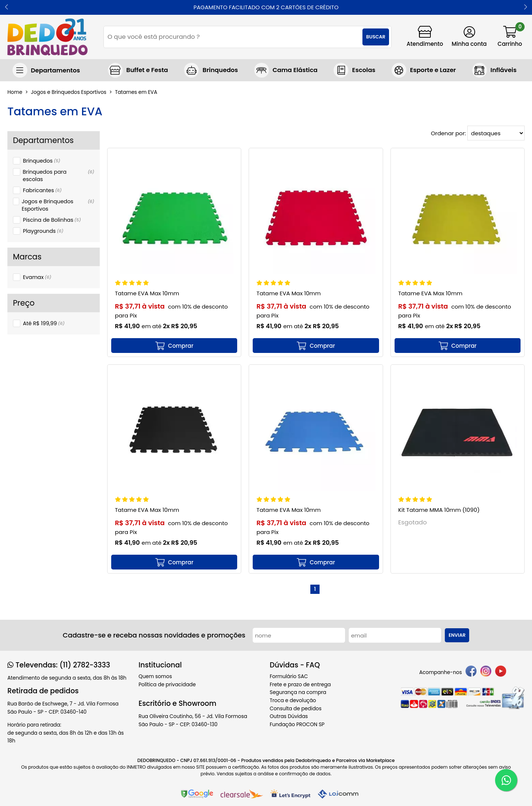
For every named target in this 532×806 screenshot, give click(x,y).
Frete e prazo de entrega (300, 685)
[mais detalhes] (174, 346)
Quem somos (155, 676)
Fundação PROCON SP (297, 725)
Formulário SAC (289, 676)
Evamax (37, 277)
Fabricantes (42, 190)
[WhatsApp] (506, 780)
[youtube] (501, 672)
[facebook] (471, 672)
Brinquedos (42, 161)
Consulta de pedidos (296, 709)
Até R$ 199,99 (44, 323)
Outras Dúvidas (289, 716)
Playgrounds (43, 231)
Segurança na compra (298, 692)
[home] (47, 37)
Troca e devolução (293, 700)
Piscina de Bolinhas (52, 220)
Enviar (457, 635)
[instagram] (486, 672)
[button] (6, 7)
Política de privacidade (167, 685)
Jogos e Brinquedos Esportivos (58, 205)
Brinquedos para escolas (59, 176)
